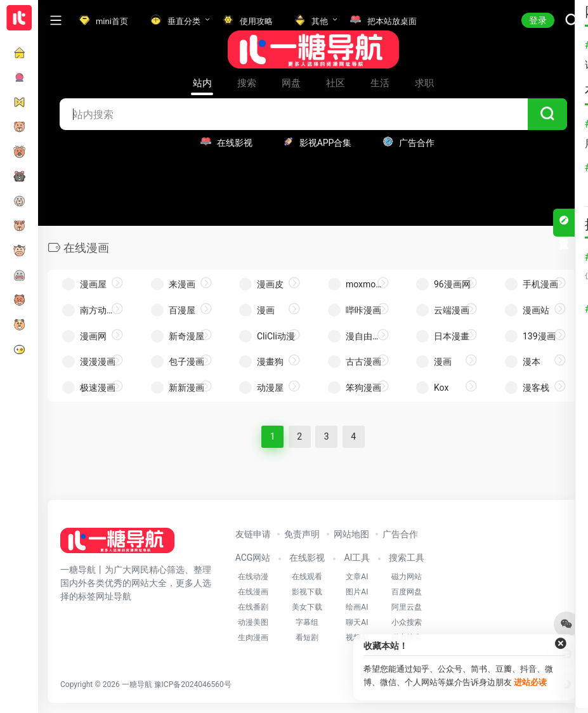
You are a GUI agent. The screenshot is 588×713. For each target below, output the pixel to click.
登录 (538, 20)
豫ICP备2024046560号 (193, 684)
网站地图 (351, 534)
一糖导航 (137, 684)
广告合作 (400, 534)
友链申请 (253, 534)
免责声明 (302, 534)
